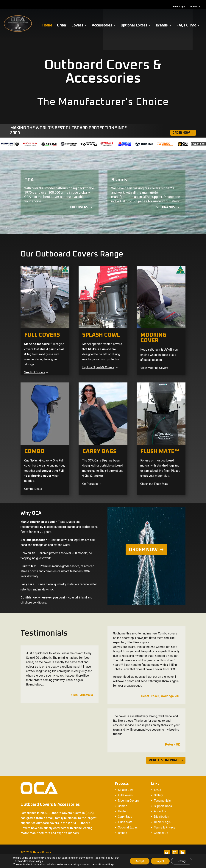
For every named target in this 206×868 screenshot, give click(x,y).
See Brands (165, 207)
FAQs (157, 790)
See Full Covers (35, 372)
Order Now (181, 133)
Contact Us (195, 7)
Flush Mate (125, 822)
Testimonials (162, 801)
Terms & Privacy (165, 827)
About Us (160, 811)
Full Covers (125, 795)
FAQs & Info (186, 26)
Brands (162, 26)
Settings (182, 861)
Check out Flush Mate (154, 484)
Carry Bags (125, 817)
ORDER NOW (143, 550)
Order (62, 26)
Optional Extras (134, 26)
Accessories (102, 26)
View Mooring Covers (154, 368)
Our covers (78, 207)
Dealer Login (178, 7)
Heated (123, 811)
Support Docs (163, 806)
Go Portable (90, 484)
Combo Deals (33, 489)
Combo (123, 806)
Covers (77, 26)
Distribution (161, 817)
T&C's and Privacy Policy (27, 861)
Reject (160, 861)
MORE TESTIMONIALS (164, 760)
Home (47, 26)
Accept (140, 861)
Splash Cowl (126, 790)
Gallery (158, 795)
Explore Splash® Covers (98, 367)
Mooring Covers (128, 801)
